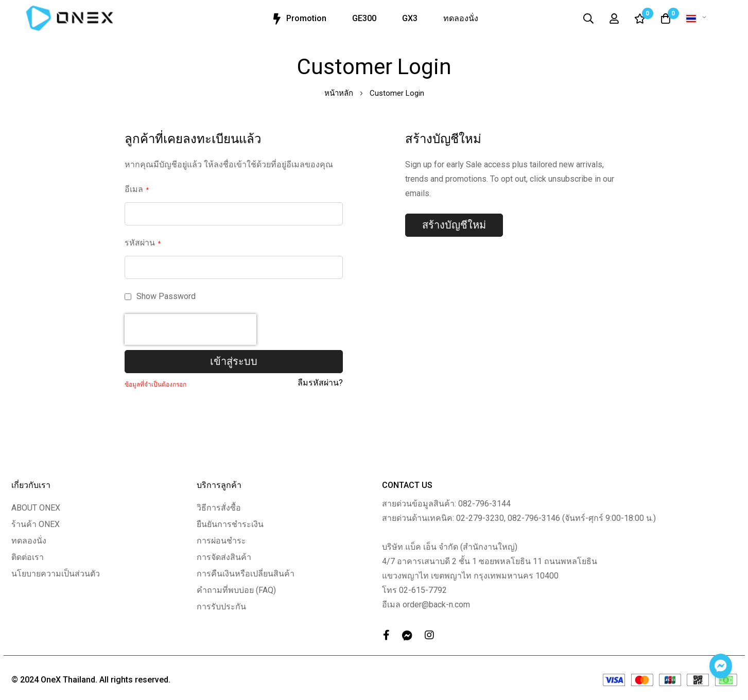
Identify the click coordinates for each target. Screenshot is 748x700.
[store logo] (69, 18)
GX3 (410, 18)
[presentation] (190, 329)
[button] (698, 19)
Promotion (298, 19)
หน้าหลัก (340, 93)
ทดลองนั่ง (461, 18)
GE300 (364, 18)
